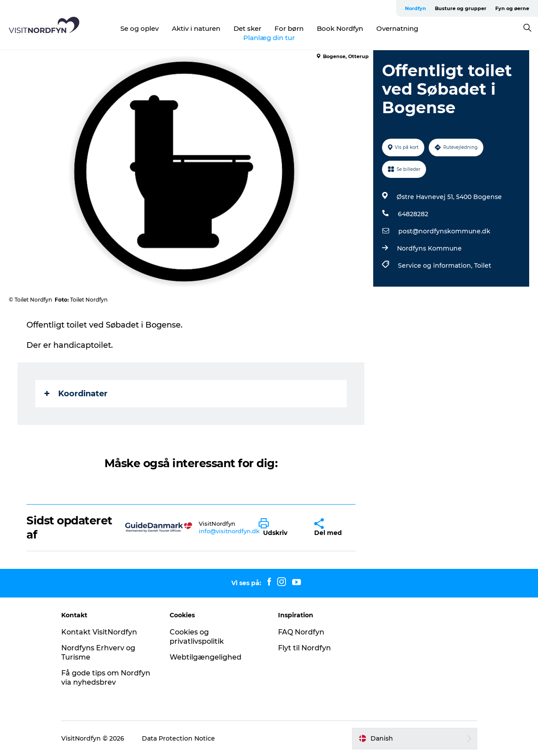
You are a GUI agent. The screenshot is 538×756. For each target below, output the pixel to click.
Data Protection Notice (178, 738)
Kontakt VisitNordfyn (99, 632)
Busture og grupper (461, 8)
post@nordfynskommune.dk (444, 231)
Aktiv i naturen (196, 28)
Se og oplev (139, 28)
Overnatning (397, 28)
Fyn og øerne (512, 8)
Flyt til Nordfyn (304, 648)
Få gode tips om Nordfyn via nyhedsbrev (106, 678)
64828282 (413, 214)
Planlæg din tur (269, 38)
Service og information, (436, 266)
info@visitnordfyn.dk (229, 531)
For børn (289, 28)
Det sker (247, 28)
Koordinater (76, 394)
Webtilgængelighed (206, 657)
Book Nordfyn (340, 28)
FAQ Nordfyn (301, 632)
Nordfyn (416, 8)
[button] (280, 527)
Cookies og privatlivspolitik (197, 637)
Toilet (483, 266)
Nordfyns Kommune (429, 248)
